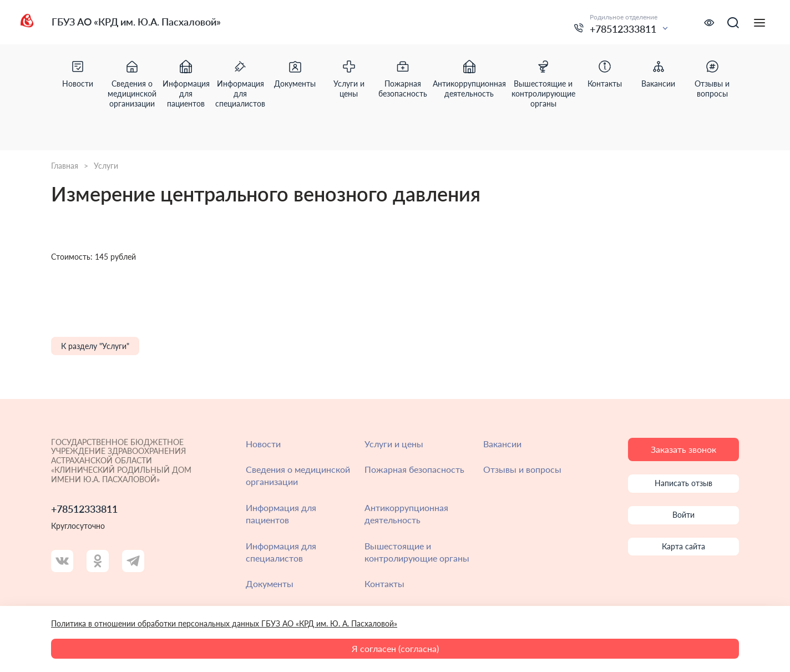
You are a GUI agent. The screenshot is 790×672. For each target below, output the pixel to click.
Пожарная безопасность (414, 469)
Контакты (384, 583)
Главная (65, 166)
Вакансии (502, 444)
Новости (263, 444)
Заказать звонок (683, 449)
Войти (683, 515)
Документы (270, 583)
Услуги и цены (394, 444)
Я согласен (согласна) (395, 648)
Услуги (106, 166)
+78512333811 (623, 29)
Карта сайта (683, 546)
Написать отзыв (683, 483)
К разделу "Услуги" (95, 346)
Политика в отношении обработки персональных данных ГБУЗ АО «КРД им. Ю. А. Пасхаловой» (224, 623)
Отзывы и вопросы (522, 469)
